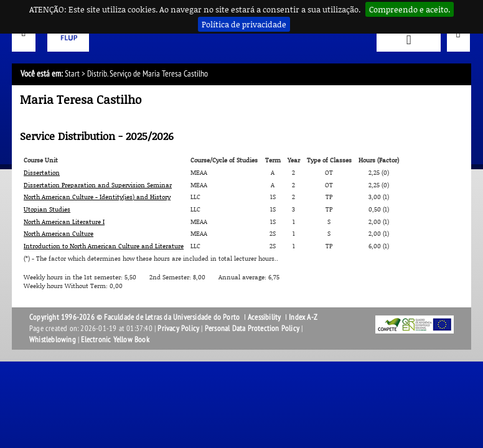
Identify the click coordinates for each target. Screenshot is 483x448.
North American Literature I (64, 222)
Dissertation (42, 172)
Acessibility (264, 317)
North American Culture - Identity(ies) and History (97, 197)
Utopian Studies (47, 209)
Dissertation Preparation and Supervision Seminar (98, 185)
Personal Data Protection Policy (252, 329)
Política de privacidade (244, 24)
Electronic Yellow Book (115, 340)
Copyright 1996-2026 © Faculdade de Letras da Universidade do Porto (135, 317)
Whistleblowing (53, 340)
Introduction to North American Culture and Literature (104, 246)
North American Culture (59, 233)
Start (72, 74)
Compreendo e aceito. (410, 9)
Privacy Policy (178, 329)
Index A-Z (303, 317)
